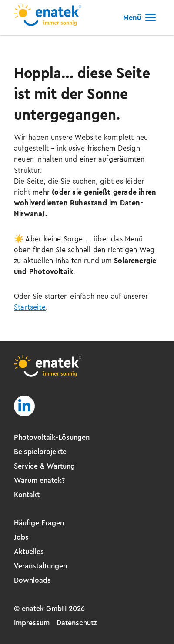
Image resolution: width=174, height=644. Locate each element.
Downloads (32, 580)
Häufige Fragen (39, 523)
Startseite (30, 307)
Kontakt (27, 495)
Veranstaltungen (40, 566)
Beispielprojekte (40, 452)
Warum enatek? (39, 480)
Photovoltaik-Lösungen (52, 437)
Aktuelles (29, 552)
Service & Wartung (44, 466)
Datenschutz (77, 623)
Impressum (32, 623)
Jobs (21, 537)
